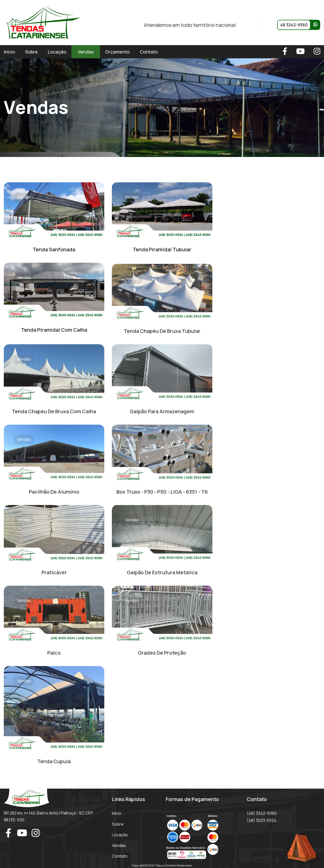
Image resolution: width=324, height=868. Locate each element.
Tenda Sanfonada (54, 249)
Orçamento (117, 52)
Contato (149, 52)
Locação (57, 52)
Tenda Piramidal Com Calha (54, 330)
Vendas (86, 52)
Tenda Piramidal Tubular (162, 249)
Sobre (31, 52)
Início (9, 52)
